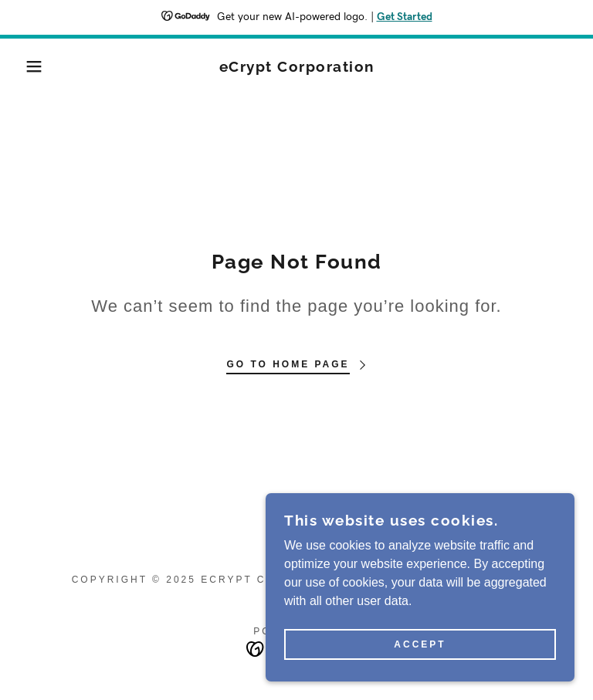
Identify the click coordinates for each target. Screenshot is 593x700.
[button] (30, 66)
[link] (296, 68)
